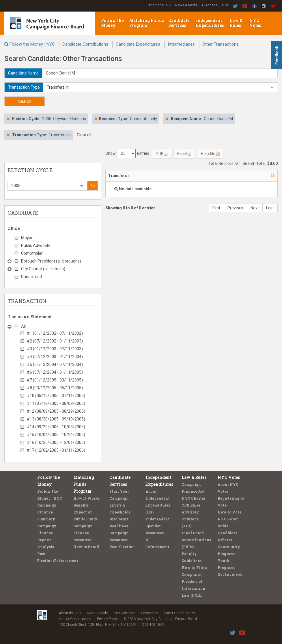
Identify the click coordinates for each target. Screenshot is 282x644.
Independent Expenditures (210, 23)
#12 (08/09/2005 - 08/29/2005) (56, 411)
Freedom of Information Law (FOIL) (193, 588)
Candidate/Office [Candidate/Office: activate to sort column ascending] (185, 176)
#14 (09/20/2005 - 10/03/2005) (56, 427)
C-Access (210, 5)
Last (270, 208)
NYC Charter (193, 498)
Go (93, 186)
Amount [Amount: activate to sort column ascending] (241, 176)
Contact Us (150, 613)
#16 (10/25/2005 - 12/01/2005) (56, 442)
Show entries (127, 153)
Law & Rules (236, 23)
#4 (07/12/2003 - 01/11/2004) (55, 357)
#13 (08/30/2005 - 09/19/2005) (56, 419)
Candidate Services (179, 23)
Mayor (27, 238)
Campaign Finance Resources (83, 533)
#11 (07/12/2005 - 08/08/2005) (56, 403)
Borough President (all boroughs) (51, 261)
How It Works (86, 498)
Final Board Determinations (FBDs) (196, 540)
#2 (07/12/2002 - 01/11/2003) (55, 341)
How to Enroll (86, 547)
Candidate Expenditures (138, 44)
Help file (210, 154)
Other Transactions (221, 44)
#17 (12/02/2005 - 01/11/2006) (56, 450)
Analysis (46, 547)
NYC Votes (256, 23)
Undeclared (31, 277)
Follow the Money (112, 23)
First (216, 208)
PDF (162, 154)
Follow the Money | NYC (32, 44)
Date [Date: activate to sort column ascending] (217, 176)
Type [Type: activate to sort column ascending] (264, 176)
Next (255, 208)
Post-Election (122, 547)
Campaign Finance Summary (47, 512)
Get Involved (230, 574)
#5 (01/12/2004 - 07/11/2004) (55, 364)
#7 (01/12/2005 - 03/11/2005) (55, 380)
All (23, 326)
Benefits (81, 505)
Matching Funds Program (146, 23)
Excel (184, 154)
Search (25, 101)
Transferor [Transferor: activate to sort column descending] (119, 176)
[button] (160, 87)
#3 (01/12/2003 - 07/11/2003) (55, 349)
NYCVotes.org (125, 613)
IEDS (226, 5)
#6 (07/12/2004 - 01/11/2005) (55, 372)
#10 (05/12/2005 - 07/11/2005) (56, 396)
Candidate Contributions (85, 44)
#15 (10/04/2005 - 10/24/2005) (56, 435)
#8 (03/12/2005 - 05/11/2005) (55, 388)
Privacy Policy (107, 619)
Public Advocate (36, 245)
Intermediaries (181, 44)
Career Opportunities (180, 613)
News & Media (186, 5)
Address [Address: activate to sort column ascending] (149, 176)
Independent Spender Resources (158, 526)
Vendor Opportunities (75, 619)
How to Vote (229, 512)
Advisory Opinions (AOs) (190, 519)
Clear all (84, 135)
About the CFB (160, 5)
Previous (235, 208)
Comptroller (32, 253)
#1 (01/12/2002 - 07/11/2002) (55, 333)
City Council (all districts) (43, 269)
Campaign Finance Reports (47, 533)
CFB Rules (191, 505)
